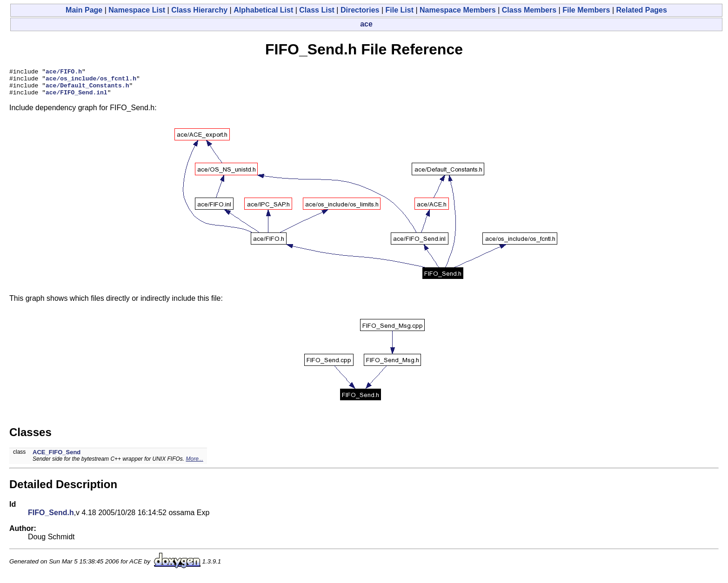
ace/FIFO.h (64, 73)
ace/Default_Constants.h (87, 89)
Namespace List (137, 10)
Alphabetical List (263, 10)
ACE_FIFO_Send (57, 458)
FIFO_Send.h (51, 518)
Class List (317, 10)
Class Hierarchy (199, 10)
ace (366, 24)
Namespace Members (458, 10)
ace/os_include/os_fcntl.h (91, 81)
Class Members (529, 10)
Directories (360, 10)
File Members (586, 10)
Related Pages (642, 10)
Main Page (84, 10)
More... (194, 464)
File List (400, 10)
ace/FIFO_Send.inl (77, 98)
